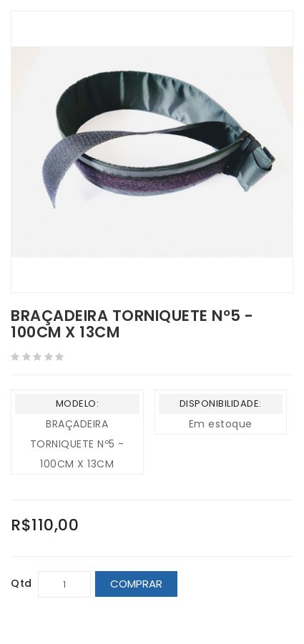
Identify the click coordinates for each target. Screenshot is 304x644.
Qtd (21, 583)
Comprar (136, 584)
